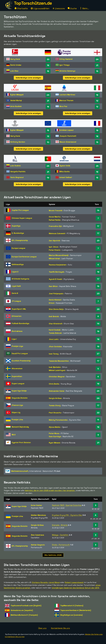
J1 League (16, 301)
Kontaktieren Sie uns (60, 628)
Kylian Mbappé (17, 95)
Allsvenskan (17, 368)
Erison (52, 303)
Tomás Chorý (55, 405)
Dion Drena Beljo (56, 309)
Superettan (17, 376)
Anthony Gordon (18, 142)
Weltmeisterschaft (20, 471)
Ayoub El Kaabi (55, 279)
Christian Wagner (57, 377)
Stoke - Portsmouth (61, 545)
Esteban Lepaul (66, 130)
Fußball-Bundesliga (20, 323)
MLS (14, 435)
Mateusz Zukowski (57, 233)
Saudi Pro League (20, 353)
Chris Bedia (54, 384)
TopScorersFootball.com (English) (26, 605)
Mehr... (84, 8)
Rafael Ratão (55, 220)
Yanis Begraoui (17, 177)
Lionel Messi (54, 582)
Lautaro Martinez (67, 95)
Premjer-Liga (17, 346)
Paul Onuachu (55, 413)
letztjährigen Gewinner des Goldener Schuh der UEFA (75, 588)
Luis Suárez (15, 166)
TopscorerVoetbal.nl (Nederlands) (76, 610)
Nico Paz (63, 106)
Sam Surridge (55, 436)
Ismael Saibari (66, 177)
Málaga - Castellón (60, 535)
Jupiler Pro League (20, 210)
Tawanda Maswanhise (59, 361)
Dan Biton (53, 286)
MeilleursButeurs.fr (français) (24, 615)
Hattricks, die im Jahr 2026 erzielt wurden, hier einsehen (50, 490)
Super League (18, 383)
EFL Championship (20, 240)
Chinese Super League (22, 218)
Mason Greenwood (68, 142)
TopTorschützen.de (33, 3)
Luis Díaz (14, 71)
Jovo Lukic (54, 339)
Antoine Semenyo (67, 71)
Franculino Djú (55, 226)
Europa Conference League (24, 257)
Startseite (21, 8)
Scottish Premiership (21, 361)
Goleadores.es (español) (22, 610)
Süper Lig (16, 412)
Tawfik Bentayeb (57, 272)
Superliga (16, 226)
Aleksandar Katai (57, 391)
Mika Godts (65, 171)
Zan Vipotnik (55, 241)
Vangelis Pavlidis (18, 171)
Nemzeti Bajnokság (20, 427)
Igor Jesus (54, 247)
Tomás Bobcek (55, 333)
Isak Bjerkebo (55, 367)
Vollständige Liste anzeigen (28, 78)
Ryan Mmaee (55, 443)
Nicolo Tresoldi (56, 210)
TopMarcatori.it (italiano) (72, 605)
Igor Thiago (65, 65)
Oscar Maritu (55, 217)
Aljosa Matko (55, 427)
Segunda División (20, 398)
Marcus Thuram (66, 100)
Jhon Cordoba (55, 346)
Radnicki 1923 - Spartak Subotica (67, 505)
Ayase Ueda (65, 166)
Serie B (15, 293)
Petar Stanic (55, 250)
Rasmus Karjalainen (58, 265)
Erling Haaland (66, 59)
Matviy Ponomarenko (58, 420)
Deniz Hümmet (55, 300)
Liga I (14, 339)
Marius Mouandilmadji (59, 255)
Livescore (59, 8)
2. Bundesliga (18, 233)
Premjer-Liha (17, 420)
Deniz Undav (16, 65)
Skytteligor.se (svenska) (71, 615)
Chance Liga (17, 405)
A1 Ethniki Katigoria (20, 279)
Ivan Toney (54, 354)
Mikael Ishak (54, 258)
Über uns (42, 628)
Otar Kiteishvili (56, 324)
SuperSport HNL (19, 309)
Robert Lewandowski (74, 582)
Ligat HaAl (16, 286)
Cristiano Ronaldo (40, 582)
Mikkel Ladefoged (57, 370)
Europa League (18, 248)
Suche (72, 8)
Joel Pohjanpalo (56, 293)
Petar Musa (54, 433)
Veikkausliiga (18, 264)
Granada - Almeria (60, 525)
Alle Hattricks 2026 (53, 555)
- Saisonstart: (33, 471)
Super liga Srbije (19, 391)
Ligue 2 (15, 272)
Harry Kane (15, 59)
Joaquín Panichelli (68, 136)
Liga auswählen (40, 8)
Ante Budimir (16, 106)
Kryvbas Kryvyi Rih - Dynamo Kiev (67, 515)
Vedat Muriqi (16, 100)
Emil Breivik (54, 316)
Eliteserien (17, 316)
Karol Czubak (55, 330)
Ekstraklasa (17, 331)
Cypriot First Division (21, 442)
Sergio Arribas (55, 398)
